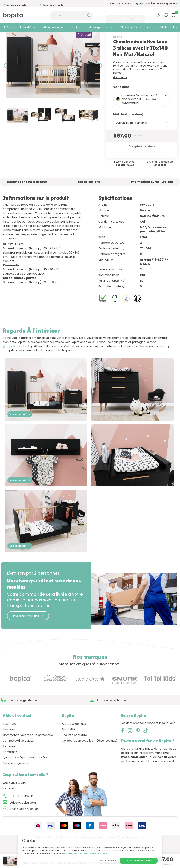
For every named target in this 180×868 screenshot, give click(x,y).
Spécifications (89, 197)
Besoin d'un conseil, (125, 179)
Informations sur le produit (27, 197)
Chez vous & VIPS (15, 811)
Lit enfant (76, 27)
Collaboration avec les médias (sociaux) (90, 768)
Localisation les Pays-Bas (161, 3)
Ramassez (10, 780)
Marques (127, 3)
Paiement (9, 752)
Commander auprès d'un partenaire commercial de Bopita (28, 766)
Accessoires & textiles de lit (161, 27)
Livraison (9, 757)
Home (6, 36)
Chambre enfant (129, 27)
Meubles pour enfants (100, 27)
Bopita (118, 52)
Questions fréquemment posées (25, 785)
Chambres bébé (53, 27)
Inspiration (10, 816)
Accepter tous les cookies (139, 861)
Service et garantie (16, 791)
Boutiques (115, 3)
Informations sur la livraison (152, 197)
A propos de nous (74, 752)
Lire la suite (120, 93)
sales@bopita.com (135, 12)
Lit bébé (7, 27)
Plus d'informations (28, 644)
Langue (138, 3)
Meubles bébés (27, 27)
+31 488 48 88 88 (113, 12)
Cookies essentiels (108, 861)
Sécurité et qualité (74, 763)
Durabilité (69, 757)
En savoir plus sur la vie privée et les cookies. (86, 853)
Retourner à (11, 774)
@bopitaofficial (13, 362)
